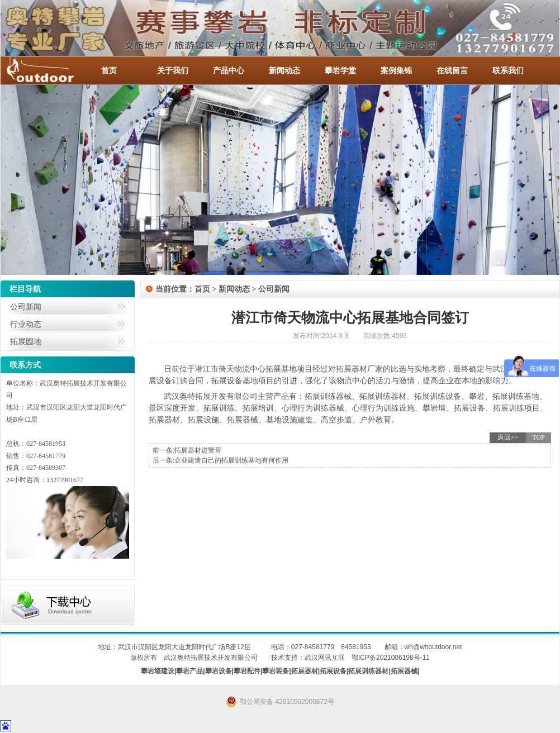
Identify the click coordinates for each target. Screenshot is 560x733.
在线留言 (452, 70)
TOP (538, 437)
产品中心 (229, 70)
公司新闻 (26, 307)
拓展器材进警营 (198, 450)
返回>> (508, 437)
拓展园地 (26, 341)
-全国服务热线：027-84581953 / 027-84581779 (51, 70)
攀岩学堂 (340, 70)
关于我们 (173, 70)
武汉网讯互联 (325, 658)
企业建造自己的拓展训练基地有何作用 (231, 460)
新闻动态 (284, 70)
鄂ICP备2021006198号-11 (391, 658)
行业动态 (26, 324)
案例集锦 (396, 70)
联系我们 (508, 70)
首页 (109, 70)
